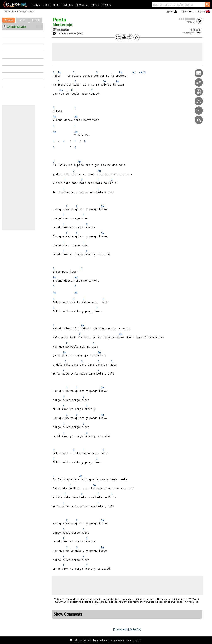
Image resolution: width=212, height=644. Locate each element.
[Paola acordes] (121, 629)
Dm (61, 90)
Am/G (142, 72)
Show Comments (68, 614)
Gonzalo (198, 33)
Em (121, 72)
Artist (22, 20)
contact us (137, 640)
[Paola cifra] (135, 629)
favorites (68, 5)
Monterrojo (63, 25)
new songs (82, 5)
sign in (185, 12)
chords (46, 5)
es (119, 640)
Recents (36, 20)
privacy (112, 640)
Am (59, 72)
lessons (106, 5)
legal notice (99, 640)
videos (95, 5)
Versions (8, 20)
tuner (56, 5)
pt (128, 640)
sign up (169, 12)
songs (36, 5)
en (124, 640)
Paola (59, 20)
